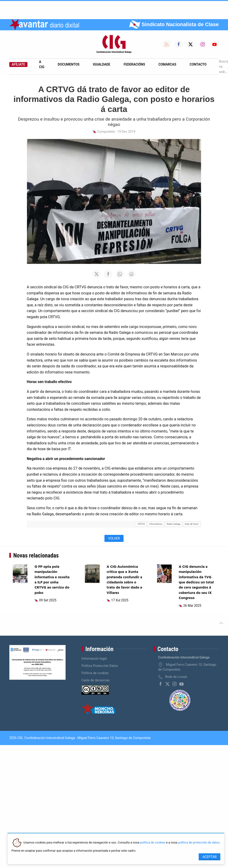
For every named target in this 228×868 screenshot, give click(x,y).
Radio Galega (174, 524)
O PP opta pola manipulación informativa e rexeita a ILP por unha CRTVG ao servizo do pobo (52, 580)
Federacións (134, 64)
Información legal (94, 659)
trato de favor (192, 524)
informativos (156, 524)
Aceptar (210, 857)
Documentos (69, 64)
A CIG (42, 64)
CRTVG (141, 524)
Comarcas (167, 64)
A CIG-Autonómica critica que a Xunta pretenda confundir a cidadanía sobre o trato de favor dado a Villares (124, 580)
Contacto (198, 64)
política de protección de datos (199, 843)
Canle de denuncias (96, 680)
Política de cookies (95, 673)
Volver (114, 538)
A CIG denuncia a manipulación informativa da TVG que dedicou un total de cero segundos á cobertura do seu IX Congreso (196, 582)
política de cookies (153, 843)
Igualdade (102, 64)
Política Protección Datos (100, 666)
